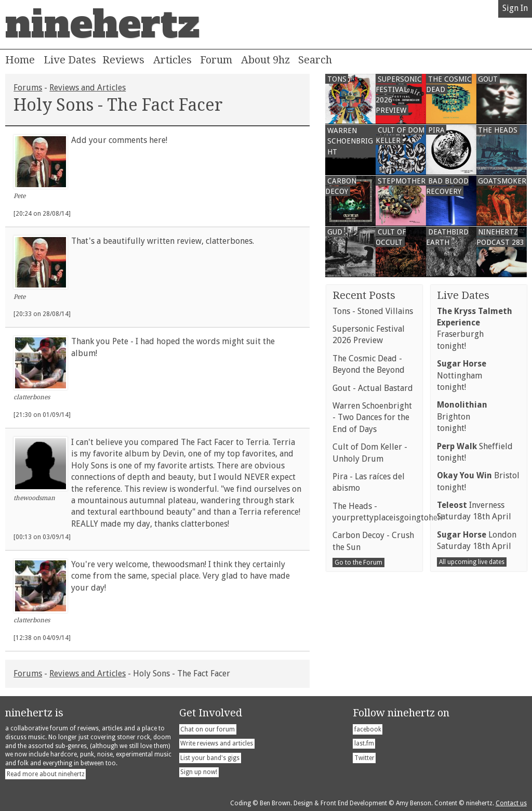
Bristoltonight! (478, 481)
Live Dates (70, 60)
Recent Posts (364, 295)
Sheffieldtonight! (475, 452)
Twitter (364, 758)
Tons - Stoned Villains (373, 311)
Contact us (511, 803)
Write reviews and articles (217, 743)
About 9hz (265, 60)
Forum (216, 60)
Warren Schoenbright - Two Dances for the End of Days (372, 417)
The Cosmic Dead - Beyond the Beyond (369, 364)
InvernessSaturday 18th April (474, 511)
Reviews (123, 60)
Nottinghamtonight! (462, 375)
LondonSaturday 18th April (477, 540)
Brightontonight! (462, 416)
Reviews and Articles (88, 88)
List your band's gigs (210, 758)
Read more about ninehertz (46, 774)
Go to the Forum (358, 563)
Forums (28, 88)
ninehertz (102, 24)
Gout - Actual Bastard (373, 388)
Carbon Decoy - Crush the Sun (373, 541)
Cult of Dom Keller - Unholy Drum (370, 453)
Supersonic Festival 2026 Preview (369, 335)
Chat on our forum (208, 729)
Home (20, 60)
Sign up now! (199, 772)
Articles (172, 60)
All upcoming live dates (472, 562)
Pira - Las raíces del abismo (369, 482)
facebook (368, 729)
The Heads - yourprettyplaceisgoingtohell (374, 512)
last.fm (364, 743)
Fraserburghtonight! (475, 329)
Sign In (515, 8)
